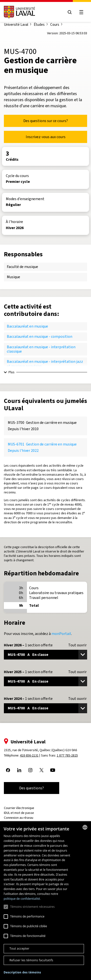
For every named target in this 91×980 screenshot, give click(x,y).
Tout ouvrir (77, 645)
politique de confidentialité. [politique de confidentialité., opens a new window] (22, 899)
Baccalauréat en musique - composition (40, 336)
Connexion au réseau (19, 818)
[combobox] (85, 827)
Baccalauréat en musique (27, 326)
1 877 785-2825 (67, 755)
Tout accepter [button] (19, 949)
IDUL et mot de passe (19, 813)
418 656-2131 (29, 755)
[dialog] (45, 901)
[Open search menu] (70, 12)
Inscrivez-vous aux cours (46, 137)
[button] (22, 973)
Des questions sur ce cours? (46, 121)
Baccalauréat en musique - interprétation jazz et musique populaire (45, 364)
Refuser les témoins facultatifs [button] (31, 960)
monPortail (61, 634)
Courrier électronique (19, 808)
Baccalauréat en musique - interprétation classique (41, 349)
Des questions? (32, 788)
